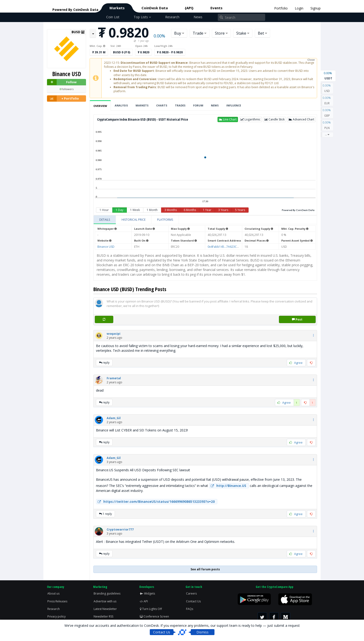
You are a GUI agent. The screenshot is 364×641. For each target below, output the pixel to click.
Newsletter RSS (103, 616)
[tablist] (205, 220)
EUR (327, 100)
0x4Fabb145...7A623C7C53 (226, 247)
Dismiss (202, 632)
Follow (62, 82)
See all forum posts (205, 569)
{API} (189, 8)
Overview (100, 106)
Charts (162, 105)
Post (297, 319)
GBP (327, 113)
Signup (316, 8)
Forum (198, 105)
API (144, 601)
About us (53, 593)
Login (299, 8)
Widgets (147, 593)
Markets (117, 8)
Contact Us (193, 601)
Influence (234, 105)
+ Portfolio (63, 98)
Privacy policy (57, 616)
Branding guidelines (107, 593)
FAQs (190, 609)
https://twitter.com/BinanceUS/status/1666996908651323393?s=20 (155, 502)
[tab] (105, 220)
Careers (191, 593)
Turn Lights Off (151, 609)
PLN (327, 125)
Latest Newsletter (105, 609)
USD (327, 88)
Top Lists (142, 17)
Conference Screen (154, 616)
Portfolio (281, 8)
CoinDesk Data (155, 8)
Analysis (121, 105)
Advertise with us (105, 601)
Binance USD (106, 247)
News (198, 17)
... (327, 134)
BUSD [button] (78, 32)
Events (216, 8)
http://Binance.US (228, 486)
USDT (328, 75)
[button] (228, 119)
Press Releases (57, 601)
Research (172, 17)
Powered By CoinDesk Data (298, 210)
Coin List (113, 17)
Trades (180, 105)
